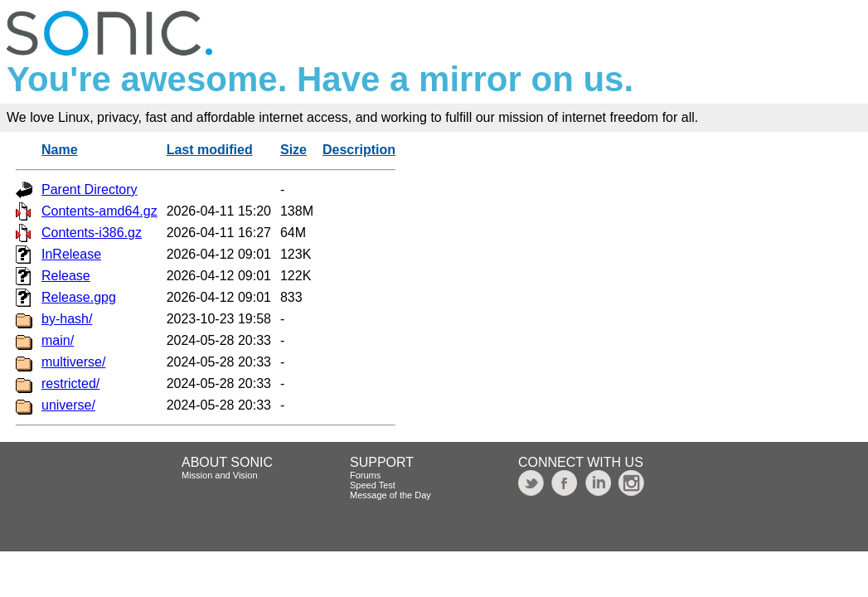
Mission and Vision (220, 475)
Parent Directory (90, 189)
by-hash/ (67, 319)
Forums (365, 475)
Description (359, 150)
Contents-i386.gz (92, 233)
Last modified (210, 150)
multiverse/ (73, 362)
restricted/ (70, 383)
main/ (58, 340)
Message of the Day (390, 495)
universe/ (68, 405)
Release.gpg (79, 297)
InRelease (71, 254)
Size (293, 150)
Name (60, 150)
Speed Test (373, 485)
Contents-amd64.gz (99, 211)
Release (66, 276)
